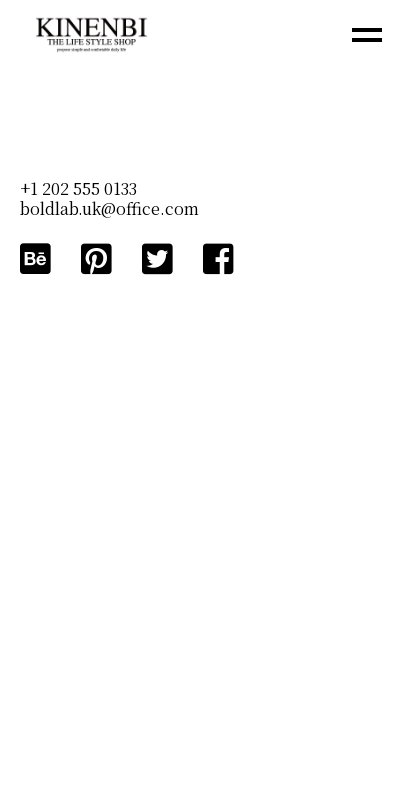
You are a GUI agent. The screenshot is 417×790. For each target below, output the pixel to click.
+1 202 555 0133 (78, 188)
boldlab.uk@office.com (109, 208)
